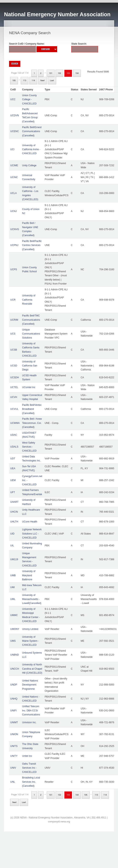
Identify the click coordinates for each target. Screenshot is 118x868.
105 (14, 81)
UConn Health (30, 522)
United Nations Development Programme (30, 685)
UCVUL (14, 409)
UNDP (14, 685)
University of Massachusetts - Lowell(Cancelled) (32, 599)
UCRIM (14, 320)
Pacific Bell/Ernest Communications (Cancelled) (32, 131)
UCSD (14, 366)
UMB (13, 575)
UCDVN (15, 115)
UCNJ (13, 211)
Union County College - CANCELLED (29, 99)
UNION (14, 734)
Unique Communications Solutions (31, 334)
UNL (13, 782)
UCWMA (15, 423)
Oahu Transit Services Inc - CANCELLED (29, 768)
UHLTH (14, 522)
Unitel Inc (27, 756)
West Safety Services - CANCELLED (29, 447)
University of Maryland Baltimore (29, 575)
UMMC (14, 615)
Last (52, 81)
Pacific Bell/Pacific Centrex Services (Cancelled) (32, 245)
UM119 (14, 559)
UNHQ (14, 699)
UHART (14, 502)
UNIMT (14, 722)
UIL (12, 546)
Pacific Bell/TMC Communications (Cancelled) (31, 320)
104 (77, 73)
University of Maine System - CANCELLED (31, 641)
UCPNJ (14, 245)
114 (33, 81)
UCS (13, 334)
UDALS (14, 447)
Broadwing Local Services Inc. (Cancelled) (31, 782)
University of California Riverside (29, 300)
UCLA (13, 193)
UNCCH (15, 669)
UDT (13, 459)
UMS (13, 641)
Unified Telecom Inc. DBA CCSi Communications (31, 710)
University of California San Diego (30, 366)
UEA (13, 468)
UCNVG (15, 229)
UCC (13, 99)
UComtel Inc (29, 387)
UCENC (15, 131)
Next (43, 81)
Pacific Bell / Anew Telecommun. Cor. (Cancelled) (32, 423)
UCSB (14, 350)
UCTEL (14, 387)
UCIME (14, 165)
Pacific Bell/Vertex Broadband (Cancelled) (32, 409)
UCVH (14, 397)
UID (12, 534)
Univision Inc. (29, 722)
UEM (13, 480)
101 (51, 73)
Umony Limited (30, 629)
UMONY (15, 629)
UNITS (14, 746)
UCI (12, 149)
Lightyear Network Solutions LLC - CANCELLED (32, 534)
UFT (13, 492)
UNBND (15, 655)
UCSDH (15, 377)
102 (60, 73)
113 (25, 81)
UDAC (14, 435)
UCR (13, 300)
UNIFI (13, 711)
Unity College (29, 165)
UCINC (14, 177)
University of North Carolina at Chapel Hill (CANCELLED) (32, 669)
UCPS (14, 269)
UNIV (13, 768)
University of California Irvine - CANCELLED (31, 149)
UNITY (14, 756)
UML (13, 599)
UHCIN (14, 512)
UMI (12, 587)
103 (68, 73)
